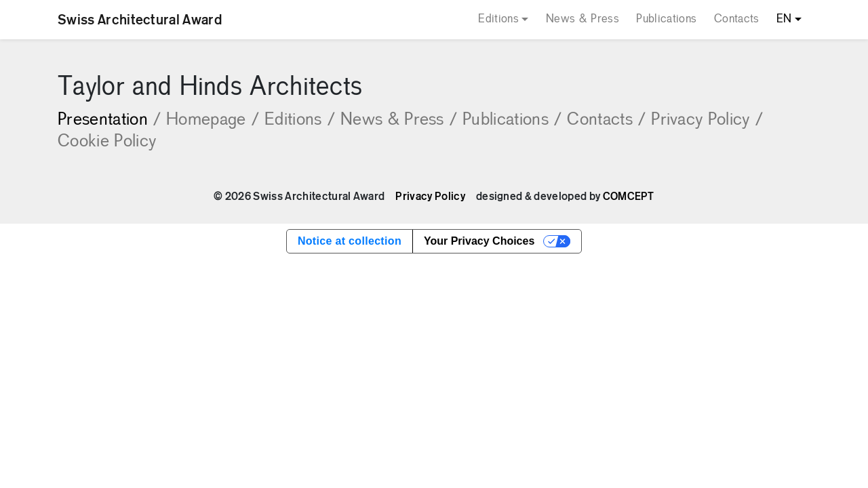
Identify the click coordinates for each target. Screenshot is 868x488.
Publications (666, 19)
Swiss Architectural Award (140, 20)
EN (784, 19)
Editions (498, 19)
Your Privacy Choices (479, 241)
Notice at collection (350, 241)
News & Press (583, 19)
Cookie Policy (107, 142)
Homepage (213, 120)
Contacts (737, 19)
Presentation (109, 120)
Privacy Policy (707, 120)
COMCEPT (629, 197)
